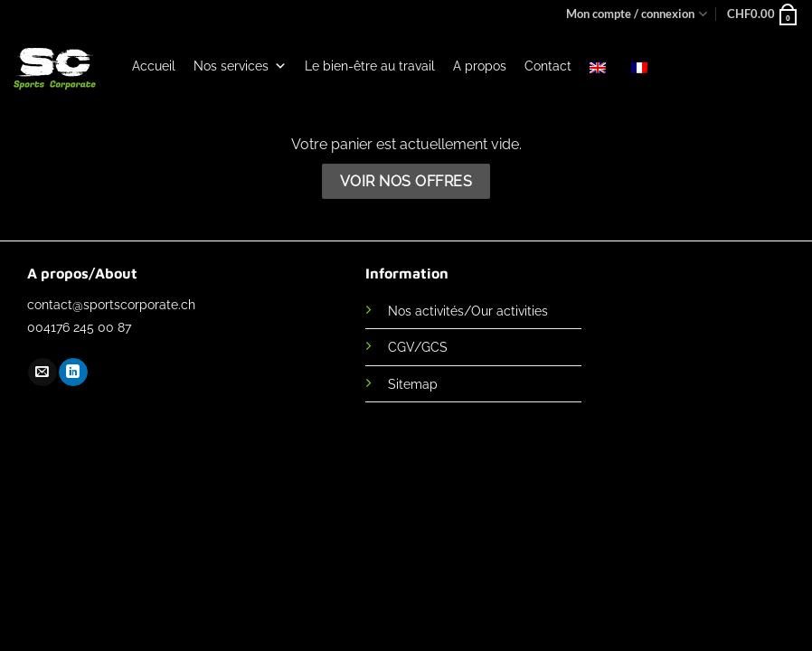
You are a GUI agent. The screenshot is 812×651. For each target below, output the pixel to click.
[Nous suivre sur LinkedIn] (73, 373)
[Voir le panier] (763, 14)
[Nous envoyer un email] (42, 373)
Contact (548, 66)
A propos (480, 66)
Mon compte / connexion (636, 14)
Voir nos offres (406, 181)
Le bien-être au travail (370, 66)
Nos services (240, 66)
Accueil (154, 66)
